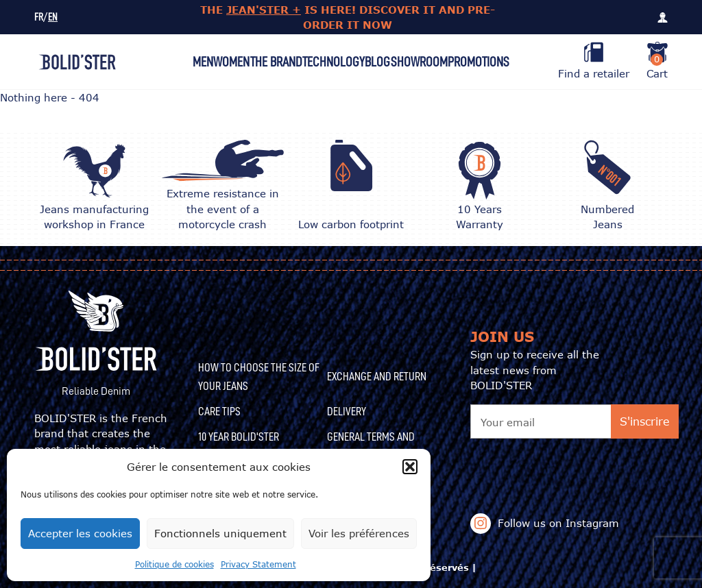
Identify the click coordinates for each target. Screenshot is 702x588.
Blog (377, 62)
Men (203, 62)
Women (231, 62)
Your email (508, 422)
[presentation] (574, 465)
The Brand (276, 62)
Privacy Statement (258, 564)
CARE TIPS (219, 411)
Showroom (419, 62)
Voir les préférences (359, 533)
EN (53, 17)
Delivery (347, 411)
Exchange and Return (377, 376)
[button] (410, 467)
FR (39, 17)
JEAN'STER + (264, 10)
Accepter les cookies (80, 533)
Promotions (479, 62)
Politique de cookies (174, 564)
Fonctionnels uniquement (220, 533)
